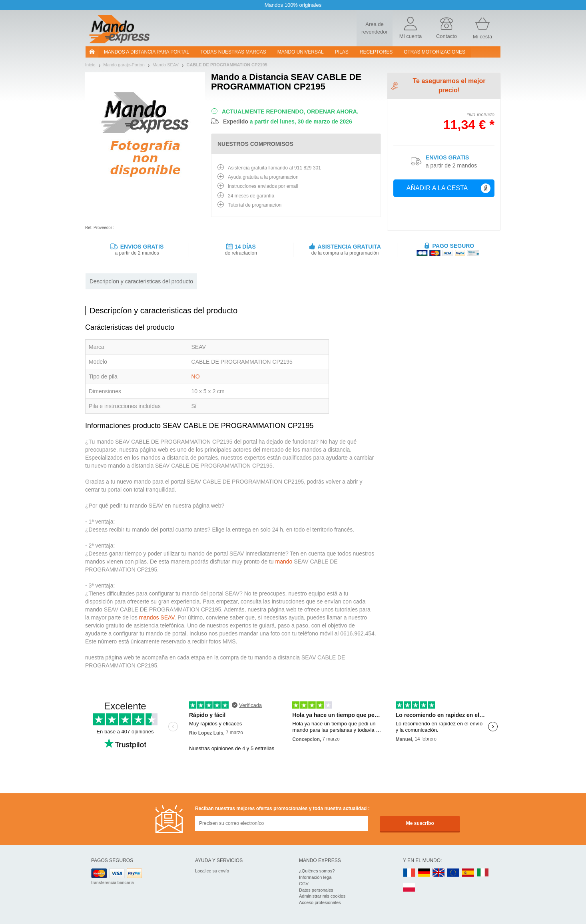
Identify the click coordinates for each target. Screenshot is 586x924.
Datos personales (316, 890)
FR (409, 873)
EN (453, 873)
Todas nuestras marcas (233, 52)
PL (409, 888)
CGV (304, 884)
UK (439, 873)
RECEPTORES (376, 52)
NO (196, 376)
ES (468, 873)
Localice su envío (212, 871)
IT (483, 873)
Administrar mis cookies (322, 896)
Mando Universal (301, 52)
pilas (342, 52)
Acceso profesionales (320, 902)
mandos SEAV (157, 617)
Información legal (316, 877)
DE (424, 873)
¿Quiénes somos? (317, 871)
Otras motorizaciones (435, 52)
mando (284, 562)
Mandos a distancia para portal (146, 52)
